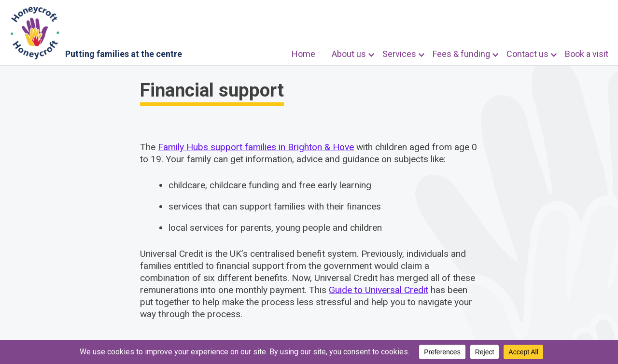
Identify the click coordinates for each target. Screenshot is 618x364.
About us (349, 54)
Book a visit (587, 54)
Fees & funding (461, 54)
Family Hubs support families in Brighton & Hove (256, 147)
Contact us (527, 54)
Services (399, 54)
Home (303, 54)
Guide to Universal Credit (379, 290)
